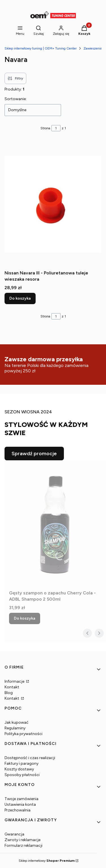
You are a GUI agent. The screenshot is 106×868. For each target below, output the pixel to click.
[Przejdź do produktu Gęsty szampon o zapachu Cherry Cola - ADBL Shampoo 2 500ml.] (55, 524)
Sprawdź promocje (34, 454)
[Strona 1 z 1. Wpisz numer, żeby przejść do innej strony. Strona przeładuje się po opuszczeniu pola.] (56, 128)
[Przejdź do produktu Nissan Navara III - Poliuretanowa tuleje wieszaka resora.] (53, 204)
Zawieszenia (93, 48)
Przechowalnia (18, 810)
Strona (45, 128)
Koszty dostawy (19, 769)
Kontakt (12, 687)
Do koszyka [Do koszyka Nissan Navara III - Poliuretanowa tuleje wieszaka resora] (20, 298)
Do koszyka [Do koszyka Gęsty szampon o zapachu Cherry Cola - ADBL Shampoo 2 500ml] (25, 618)
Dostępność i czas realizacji (30, 758)
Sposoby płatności (22, 775)
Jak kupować (17, 722)
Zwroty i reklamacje (22, 840)
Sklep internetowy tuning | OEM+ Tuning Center (41, 48)
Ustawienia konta (20, 804)
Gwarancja (14, 834)
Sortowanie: (16, 99)
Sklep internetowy (47, 861)
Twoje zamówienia (21, 799)
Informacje (15, 681)
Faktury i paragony (21, 763)
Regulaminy (15, 728)
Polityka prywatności (23, 734)
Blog (9, 693)
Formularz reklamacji (23, 846)
